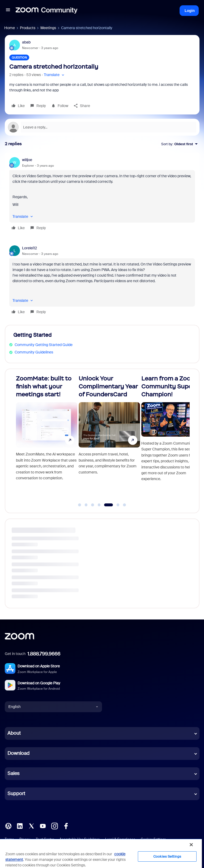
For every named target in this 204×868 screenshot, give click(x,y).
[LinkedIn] (20, 825)
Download (18, 753)
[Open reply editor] (102, 127)
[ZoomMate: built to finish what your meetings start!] (107, 439)
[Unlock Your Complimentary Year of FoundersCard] (170, 439)
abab (26, 42)
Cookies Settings (167, 856)
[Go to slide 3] (93, 505)
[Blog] (8, 825)
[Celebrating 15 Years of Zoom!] (44, 439)
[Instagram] (54, 825)
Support (16, 794)
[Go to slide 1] (80, 505)
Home (10, 28)
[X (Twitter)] (31, 825)
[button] (8, 11)
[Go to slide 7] (125, 505)
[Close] (191, 845)
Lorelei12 (29, 248)
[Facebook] (66, 825)
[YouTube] (43, 825)
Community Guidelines (34, 352)
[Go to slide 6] (118, 505)
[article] (102, 195)
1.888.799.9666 (44, 654)
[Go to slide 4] (101, 505)
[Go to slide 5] (110, 505)
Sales (13, 773)
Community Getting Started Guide (44, 345)
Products (28, 28)
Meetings (48, 28)
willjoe (27, 160)
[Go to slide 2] (86, 505)
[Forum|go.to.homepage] (46, 11)
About (14, 733)
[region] (101, 853)
